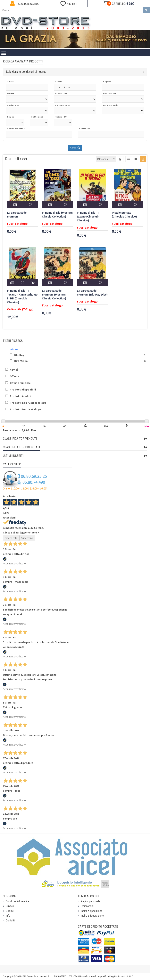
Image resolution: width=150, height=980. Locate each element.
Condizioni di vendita (17, 901)
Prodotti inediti (20, 396)
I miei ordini (87, 906)
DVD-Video (21, 361)
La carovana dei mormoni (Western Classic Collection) (54, 295)
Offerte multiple (20, 383)
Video (14, 349)
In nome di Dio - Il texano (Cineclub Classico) (88, 217)
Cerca (75, 148)
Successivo (27, 538)
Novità (14, 370)
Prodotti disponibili (23, 390)
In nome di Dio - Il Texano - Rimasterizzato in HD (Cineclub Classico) (22, 297)
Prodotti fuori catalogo (25, 409)
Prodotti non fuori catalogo (28, 403)
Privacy (10, 906)
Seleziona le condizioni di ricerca (26, 72)
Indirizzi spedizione (92, 911)
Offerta (14, 376)
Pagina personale (91, 901)
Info (8, 916)
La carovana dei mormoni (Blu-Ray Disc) (92, 293)
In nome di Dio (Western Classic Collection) (57, 215)
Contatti (10, 920)
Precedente (11, 538)
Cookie (10, 911)
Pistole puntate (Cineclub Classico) (124, 215)
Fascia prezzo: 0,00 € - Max (20, 430)
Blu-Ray (19, 355)
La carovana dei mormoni (17, 215)
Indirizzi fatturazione (92, 916)
